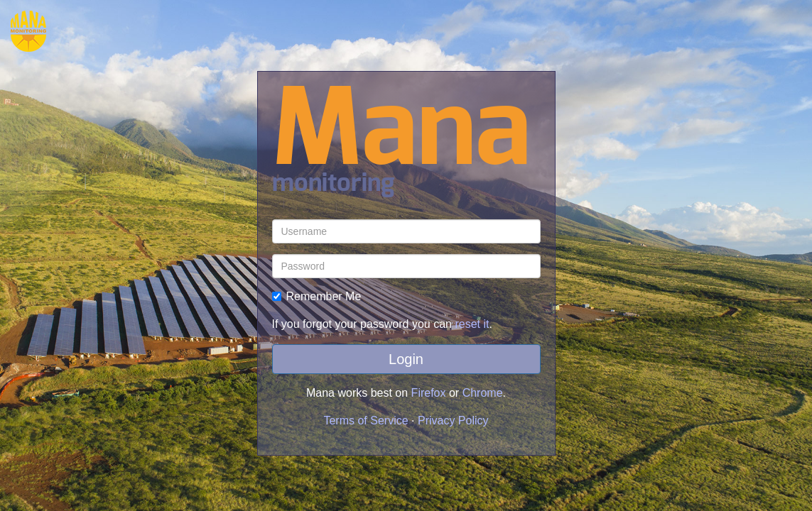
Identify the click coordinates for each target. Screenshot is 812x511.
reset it (472, 324)
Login (406, 359)
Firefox (429, 393)
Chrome (483, 393)
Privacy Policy (453, 421)
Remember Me (317, 296)
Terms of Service (366, 421)
